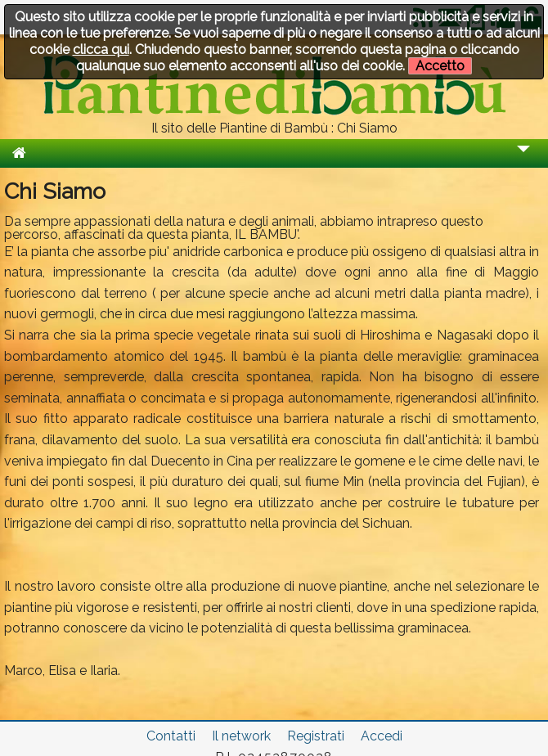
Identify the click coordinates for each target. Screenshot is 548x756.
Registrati (316, 736)
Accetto (440, 66)
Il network (241, 736)
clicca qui (101, 49)
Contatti (171, 736)
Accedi (382, 736)
